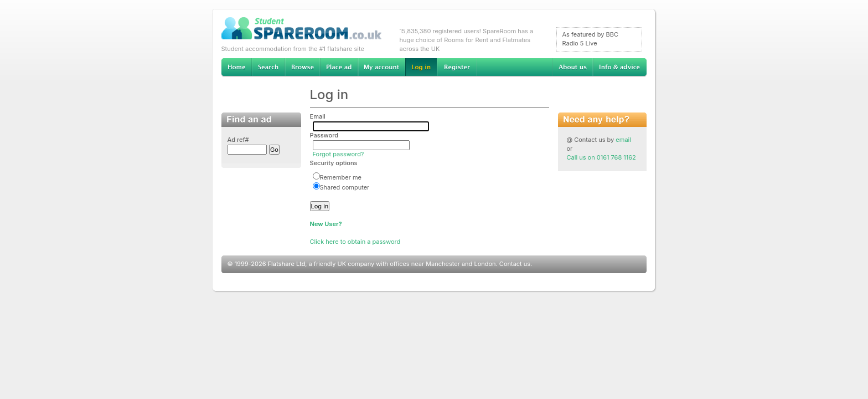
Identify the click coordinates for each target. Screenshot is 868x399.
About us (572, 68)
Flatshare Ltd (287, 264)
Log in (421, 68)
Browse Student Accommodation (302, 68)
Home (236, 68)
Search (268, 68)
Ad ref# (238, 140)
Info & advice (620, 68)
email (623, 140)
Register (457, 68)
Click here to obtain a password (355, 242)
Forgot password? (339, 154)
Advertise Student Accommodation (339, 68)
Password (324, 135)
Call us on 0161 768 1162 (601, 157)
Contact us (515, 264)
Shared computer (341, 187)
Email (318, 116)
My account (381, 68)
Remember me (337, 177)
